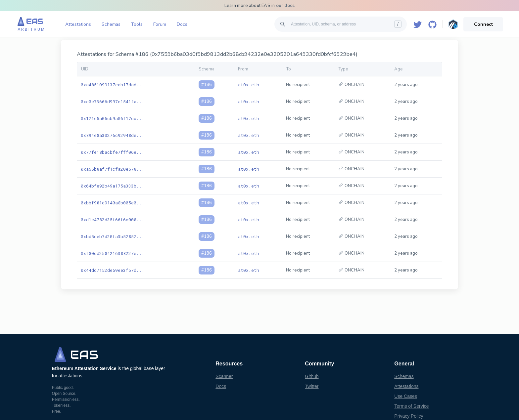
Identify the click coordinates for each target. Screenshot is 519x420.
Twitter (312, 386)
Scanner (224, 376)
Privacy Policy (409, 416)
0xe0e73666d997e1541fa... (113, 102)
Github (312, 376)
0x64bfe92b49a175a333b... (113, 186)
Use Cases (405, 396)
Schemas (111, 24)
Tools (137, 24)
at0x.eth (249, 85)
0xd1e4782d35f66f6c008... (113, 220)
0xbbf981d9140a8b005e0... (113, 203)
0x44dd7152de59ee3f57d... (113, 270)
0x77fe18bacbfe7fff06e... (113, 152)
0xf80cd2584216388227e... (113, 253)
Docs (182, 24)
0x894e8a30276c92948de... (113, 135)
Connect (483, 24)
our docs (285, 6)
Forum (160, 24)
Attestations (78, 24)
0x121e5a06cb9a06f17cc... (113, 118)
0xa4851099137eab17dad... (113, 85)
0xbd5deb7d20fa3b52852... (113, 236)
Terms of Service (411, 406)
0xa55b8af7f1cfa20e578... (113, 169)
